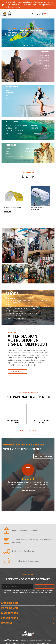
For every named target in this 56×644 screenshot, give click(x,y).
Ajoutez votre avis (43, 456)
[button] (24, 45)
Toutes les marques (28, 431)
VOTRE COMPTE (10, 608)
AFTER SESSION (9, 603)
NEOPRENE (7, 623)
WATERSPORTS (9, 613)
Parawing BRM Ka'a (37, 207)
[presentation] (4, 33)
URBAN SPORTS (9, 618)
